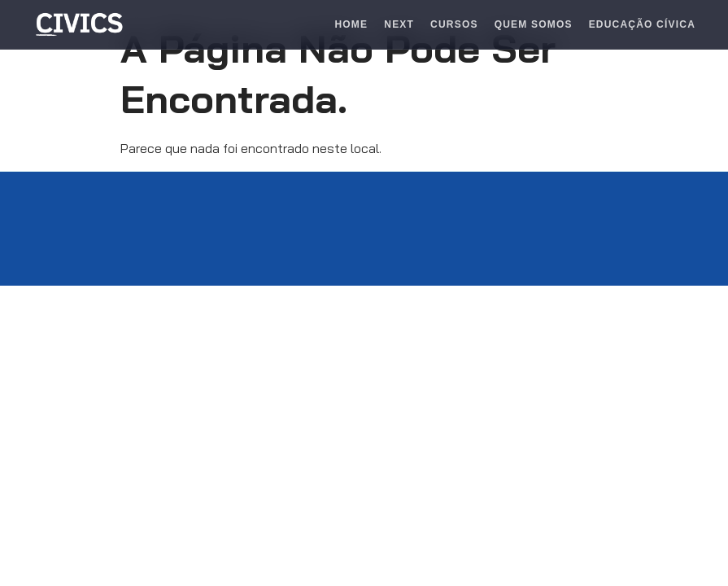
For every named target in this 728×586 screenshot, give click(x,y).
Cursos (454, 24)
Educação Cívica (642, 24)
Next (399, 24)
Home (351, 24)
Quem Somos (534, 24)
